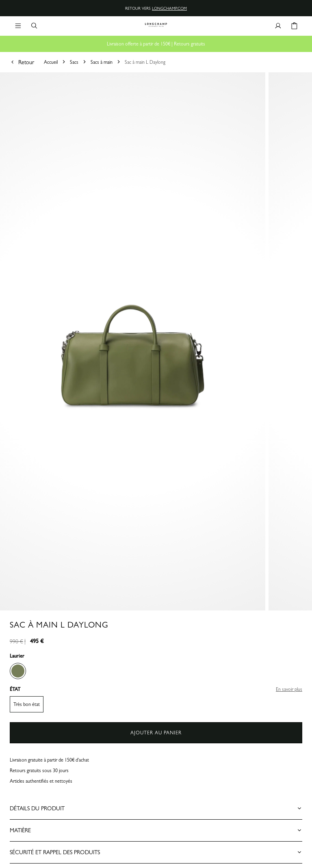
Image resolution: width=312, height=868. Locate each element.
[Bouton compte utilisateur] (278, 26)
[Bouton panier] (294, 26)
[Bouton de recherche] (34, 26)
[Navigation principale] (18, 26)
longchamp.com (169, 8)
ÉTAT (15, 689)
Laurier (17, 656)
